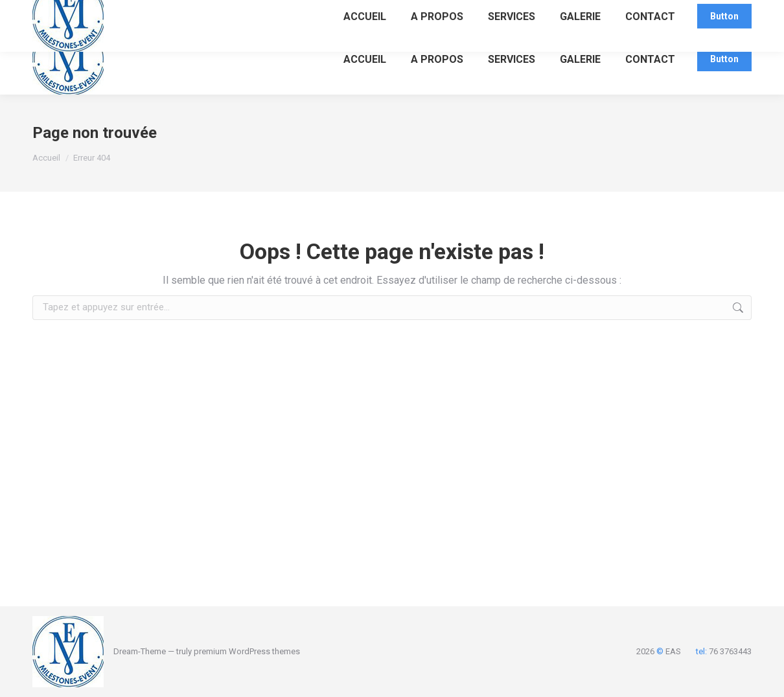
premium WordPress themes (247, 651)
